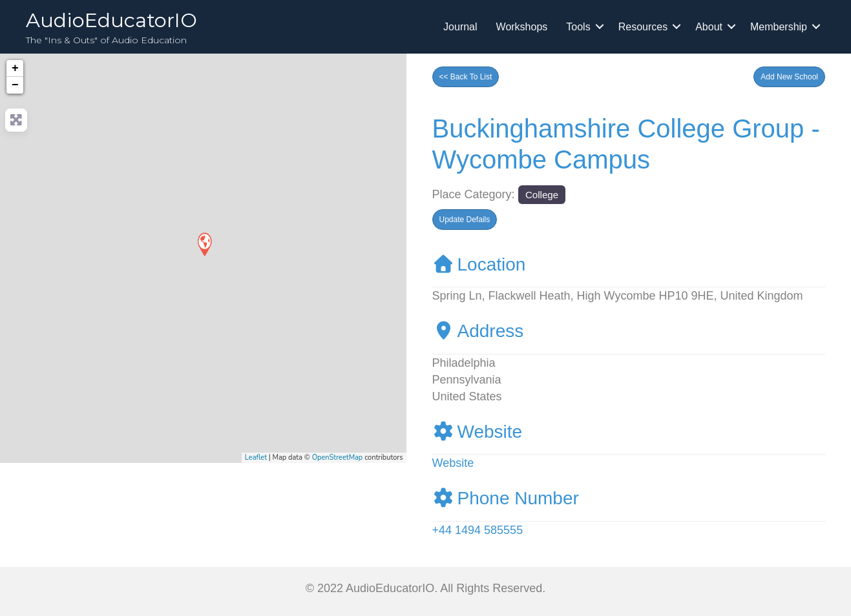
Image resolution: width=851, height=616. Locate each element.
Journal (460, 27)
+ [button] (15, 68)
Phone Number (506, 498)
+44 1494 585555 (478, 530)
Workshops (522, 27)
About (709, 27)
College (542, 195)
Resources (643, 27)
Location (479, 264)
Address (478, 331)
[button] (789, 77)
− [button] (15, 85)
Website (478, 432)
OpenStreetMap (338, 457)
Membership (779, 27)
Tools (578, 27)
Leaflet (256, 457)
